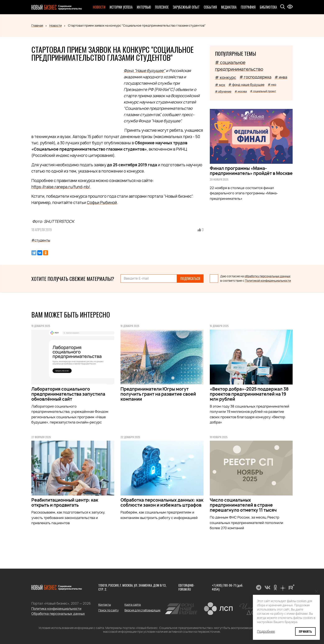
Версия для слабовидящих (142, 610)
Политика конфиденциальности (56, 609)
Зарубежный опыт (186, 7)
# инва (281, 77)
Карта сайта (133, 605)
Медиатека (229, 7)
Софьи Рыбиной (102, 203)
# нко (272, 85)
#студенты (41, 240)
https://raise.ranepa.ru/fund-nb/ (61, 187)
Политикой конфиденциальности (268, 281)
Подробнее (266, 631)
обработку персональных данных (267, 276)
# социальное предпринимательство (239, 66)
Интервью (144, 7)
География (248, 7)
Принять (305, 631)
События (210, 7)
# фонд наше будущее (246, 85)
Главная (37, 25)
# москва (241, 91)
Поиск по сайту (108, 610)
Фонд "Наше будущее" (144, 71)
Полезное (162, 7)
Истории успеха (121, 7)
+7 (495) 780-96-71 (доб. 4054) (227, 587)
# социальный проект (263, 91)
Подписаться (190, 279)
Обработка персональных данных (58, 614)
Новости (99, 7)
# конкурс (226, 77)
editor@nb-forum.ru (186, 587)
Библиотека (268, 7)
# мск (220, 85)
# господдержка (255, 77)
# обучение (223, 92)
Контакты (105, 605)
